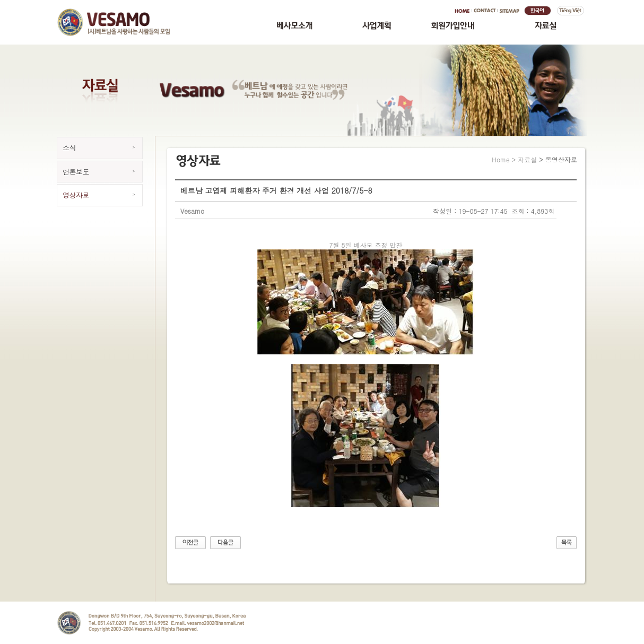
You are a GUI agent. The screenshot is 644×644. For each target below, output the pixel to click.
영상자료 (76, 195)
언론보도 (76, 172)
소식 (69, 148)
